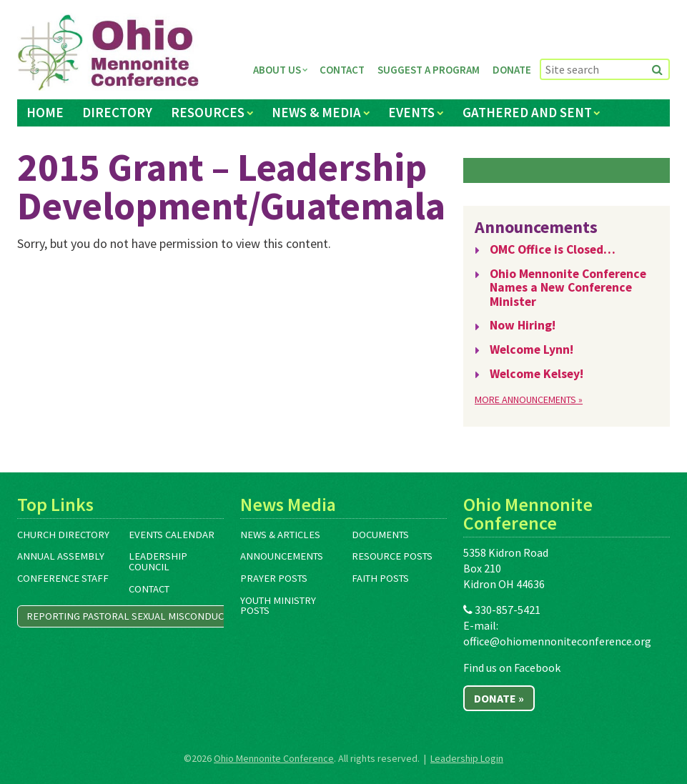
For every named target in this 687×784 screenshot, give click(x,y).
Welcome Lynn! (532, 349)
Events (411, 112)
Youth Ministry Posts (278, 606)
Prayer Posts (274, 578)
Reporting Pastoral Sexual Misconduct (128, 616)
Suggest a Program (429, 70)
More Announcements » (529, 400)
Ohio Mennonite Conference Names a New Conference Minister (568, 288)
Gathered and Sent (527, 112)
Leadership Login (467, 758)
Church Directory (63, 535)
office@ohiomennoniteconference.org (557, 641)
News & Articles (280, 535)
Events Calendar (172, 535)
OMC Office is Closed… (553, 249)
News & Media (316, 112)
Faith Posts (380, 578)
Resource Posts (392, 556)
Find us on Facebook (512, 668)
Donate (512, 70)
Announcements (282, 556)
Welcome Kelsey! (537, 374)
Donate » (499, 698)
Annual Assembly (61, 556)
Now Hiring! (523, 325)
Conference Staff (63, 578)
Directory (117, 112)
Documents (380, 535)
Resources (208, 112)
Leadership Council (158, 561)
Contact (342, 70)
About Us (277, 70)
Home (45, 112)
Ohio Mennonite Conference (274, 758)
